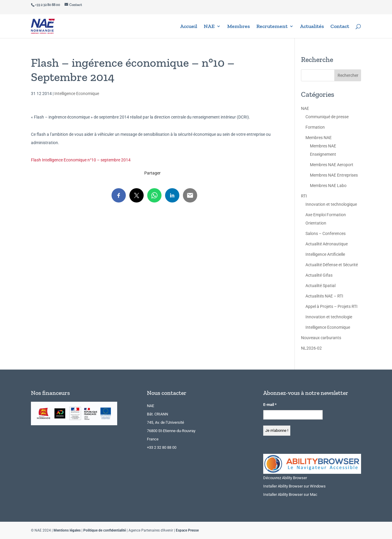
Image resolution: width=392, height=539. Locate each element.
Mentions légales (67, 530)
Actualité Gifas (319, 275)
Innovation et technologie (329, 317)
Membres (239, 27)
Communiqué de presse (327, 117)
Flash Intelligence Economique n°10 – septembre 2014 (81, 160)
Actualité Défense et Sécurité (332, 265)
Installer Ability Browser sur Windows (294, 486)
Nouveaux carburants (321, 338)
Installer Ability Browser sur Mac (290, 494)
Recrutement (272, 27)
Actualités (312, 27)
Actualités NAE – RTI (324, 296)
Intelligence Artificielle (325, 254)
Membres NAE (319, 138)
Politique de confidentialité (105, 530)
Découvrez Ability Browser (285, 478)
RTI (304, 196)
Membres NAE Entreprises (334, 175)
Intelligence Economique (77, 94)
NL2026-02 (311, 348)
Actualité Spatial (320, 286)
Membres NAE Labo (328, 186)
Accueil (189, 27)
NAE (209, 27)
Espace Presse (187, 530)
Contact (340, 27)
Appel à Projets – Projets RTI (331, 306)
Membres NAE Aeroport (332, 165)
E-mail (270, 405)
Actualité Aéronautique (327, 244)
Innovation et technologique (331, 204)
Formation (315, 127)
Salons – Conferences (326, 233)
